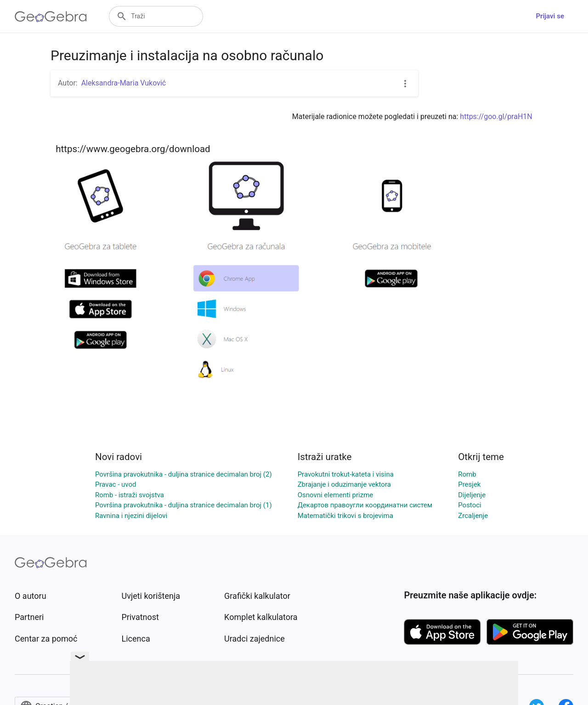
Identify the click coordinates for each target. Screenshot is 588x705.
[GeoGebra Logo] (51, 17)
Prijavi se (550, 16)
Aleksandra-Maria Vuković (124, 83)
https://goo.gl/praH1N (496, 117)
